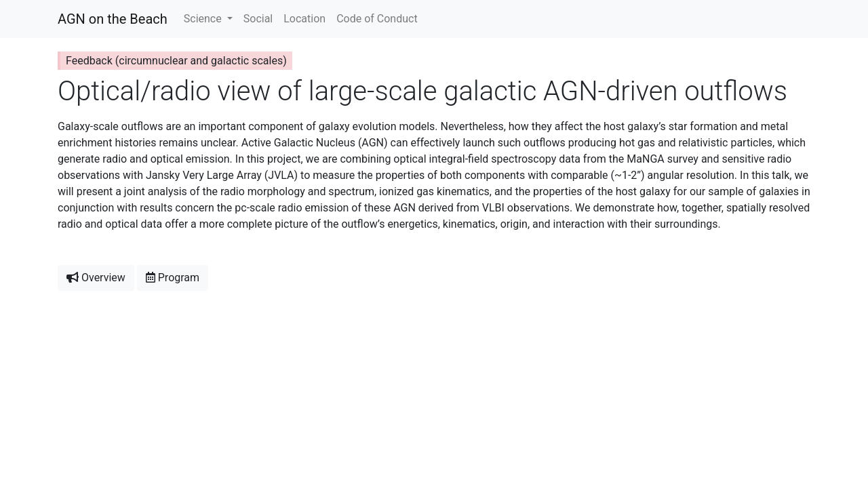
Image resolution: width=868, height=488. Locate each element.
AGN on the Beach (113, 19)
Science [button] (204, 19)
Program (173, 278)
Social (258, 19)
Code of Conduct (377, 19)
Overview (96, 278)
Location (304, 19)
